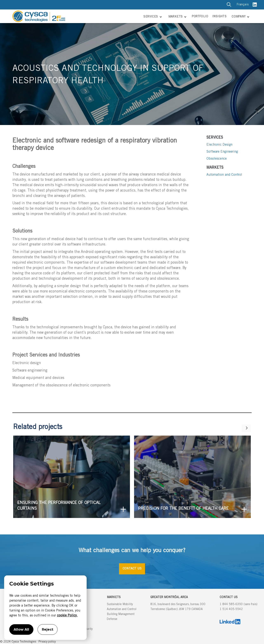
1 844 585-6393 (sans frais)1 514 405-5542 (239, 607)
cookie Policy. (67, 616)
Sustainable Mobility (120, 604)
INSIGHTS (219, 17)
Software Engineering (222, 152)
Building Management (121, 614)
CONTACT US (132, 569)
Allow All (21, 629)
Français (243, 5)
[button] (152, 17)
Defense (112, 619)
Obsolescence (217, 159)
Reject (48, 629)
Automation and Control (224, 175)
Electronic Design (219, 145)
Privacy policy (47, 642)
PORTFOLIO (200, 17)
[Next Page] (246, 428)
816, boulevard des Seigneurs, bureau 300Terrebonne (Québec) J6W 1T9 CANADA (178, 607)
